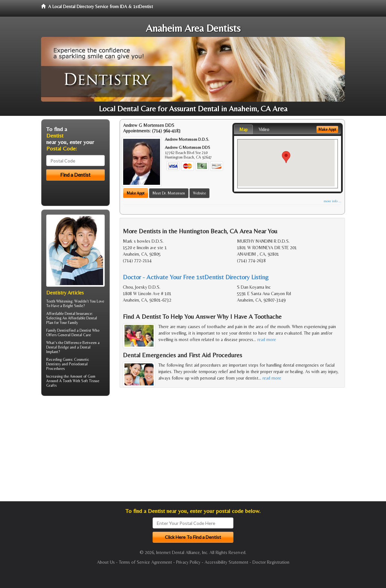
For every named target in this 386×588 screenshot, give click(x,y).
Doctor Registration (271, 562)
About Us (106, 562)
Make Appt (136, 193)
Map (243, 129)
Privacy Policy (188, 562)
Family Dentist (58, 330)
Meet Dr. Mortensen (169, 193)
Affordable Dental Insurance (69, 314)
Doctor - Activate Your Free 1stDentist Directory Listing (196, 277)
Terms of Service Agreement (145, 562)
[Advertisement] (74, 451)
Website (199, 193)
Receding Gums (59, 360)
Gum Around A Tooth (71, 379)
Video (264, 129)
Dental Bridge (58, 347)
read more (267, 339)
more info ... (332, 201)
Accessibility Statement (226, 562)
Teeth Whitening (59, 301)
